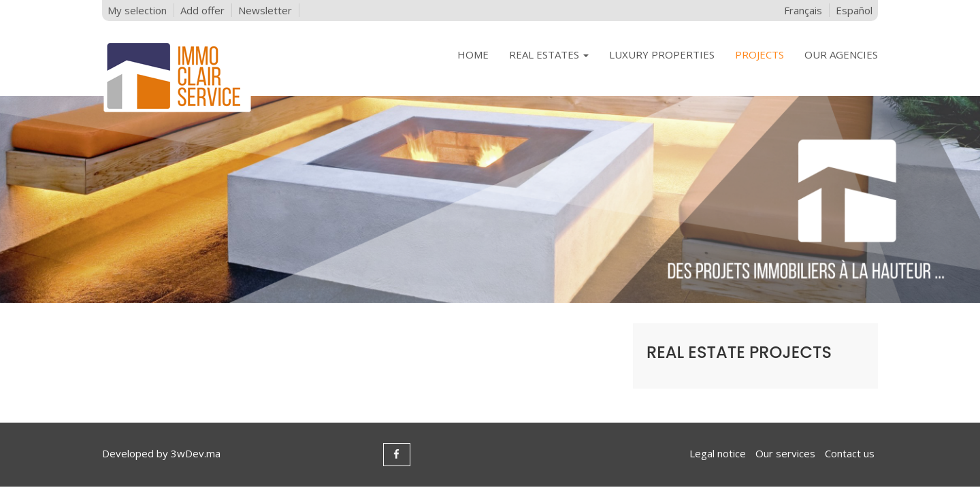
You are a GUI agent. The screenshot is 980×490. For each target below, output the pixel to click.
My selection (137, 10)
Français (803, 10)
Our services (785, 453)
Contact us (850, 453)
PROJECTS (759, 54)
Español (854, 10)
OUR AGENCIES (841, 54)
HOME (473, 54)
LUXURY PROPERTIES (662, 54)
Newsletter (265, 10)
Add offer (202, 10)
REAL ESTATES (549, 54)
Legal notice (718, 453)
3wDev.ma (196, 453)
